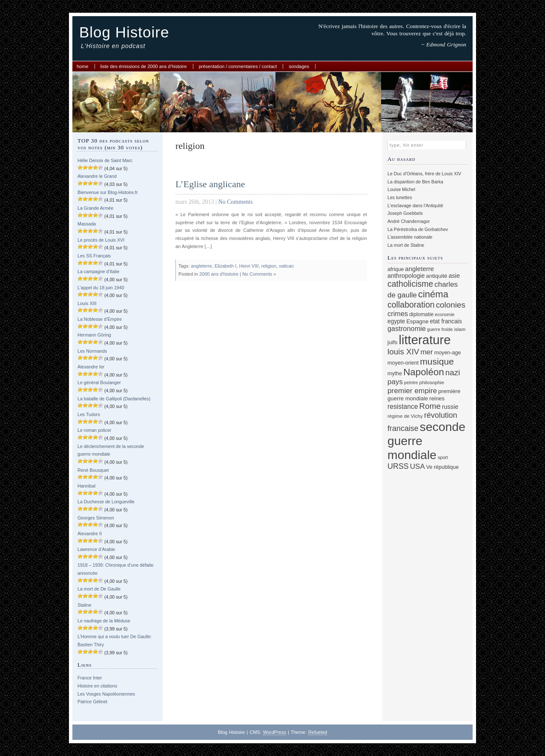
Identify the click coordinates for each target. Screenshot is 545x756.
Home (83, 66)
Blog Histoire (124, 32)
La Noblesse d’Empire (100, 319)
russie (450, 407)
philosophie (432, 382)
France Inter (90, 678)
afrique (396, 269)
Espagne (418, 321)
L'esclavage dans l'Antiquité (415, 205)
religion (269, 266)
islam (460, 329)
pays (395, 382)
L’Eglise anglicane (210, 184)
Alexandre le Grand (97, 176)
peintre (411, 382)
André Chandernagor (409, 221)
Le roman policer (94, 430)
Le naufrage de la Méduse (104, 621)
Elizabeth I (225, 266)
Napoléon (424, 372)
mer (426, 352)
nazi (453, 372)
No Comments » (259, 274)
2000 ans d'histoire (219, 274)
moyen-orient (403, 363)
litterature (425, 340)
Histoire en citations (97, 686)
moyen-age (448, 353)
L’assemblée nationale (410, 237)
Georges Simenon (96, 518)
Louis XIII (87, 303)
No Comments (235, 202)
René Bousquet (93, 470)
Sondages (299, 66)
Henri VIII (249, 266)
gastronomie (407, 328)
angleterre (201, 266)
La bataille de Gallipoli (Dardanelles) (114, 399)
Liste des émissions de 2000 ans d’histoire (144, 66)
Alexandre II (90, 533)
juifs (392, 342)
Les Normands (92, 351)
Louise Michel (401, 189)
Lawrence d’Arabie (96, 549)
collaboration (411, 305)
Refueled (318, 732)
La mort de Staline (406, 245)
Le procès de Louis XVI (101, 240)
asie (454, 276)
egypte (396, 321)
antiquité (437, 276)
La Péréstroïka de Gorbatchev (418, 229)
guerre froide (440, 329)
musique (437, 361)
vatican (286, 266)
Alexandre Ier (91, 367)
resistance (403, 407)
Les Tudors (89, 414)
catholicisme (410, 284)
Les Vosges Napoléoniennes (106, 694)
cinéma (433, 294)
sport (443, 457)
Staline (85, 605)
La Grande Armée (95, 208)
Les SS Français (94, 256)
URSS (398, 466)
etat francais (446, 321)
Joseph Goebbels (405, 213)
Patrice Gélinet (92, 702)
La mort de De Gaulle (99, 589)
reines (437, 398)
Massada (87, 224)
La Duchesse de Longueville (106, 502)
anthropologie (406, 276)
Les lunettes (400, 197)
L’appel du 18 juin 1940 (101, 288)
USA (417, 466)
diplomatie (421, 314)
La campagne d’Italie (98, 271)
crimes (398, 314)
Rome (430, 406)
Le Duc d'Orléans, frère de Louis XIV (424, 174)
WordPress (275, 732)
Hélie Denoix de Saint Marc (105, 160)
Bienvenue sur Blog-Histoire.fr (108, 192)
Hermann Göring (94, 335)
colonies (451, 305)
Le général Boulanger (99, 382)
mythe (395, 374)
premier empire (412, 391)
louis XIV (403, 352)
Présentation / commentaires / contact (238, 66)
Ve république (443, 467)
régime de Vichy (405, 416)
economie (445, 314)
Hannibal (86, 486)
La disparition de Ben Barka (415, 182)
